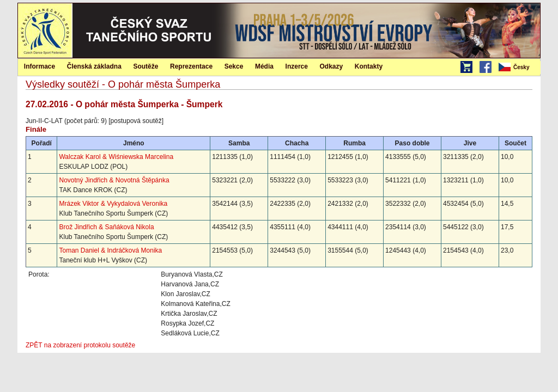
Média (264, 66)
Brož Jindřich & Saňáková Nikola (106, 227)
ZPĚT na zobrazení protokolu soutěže (80, 345)
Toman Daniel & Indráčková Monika (110, 250)
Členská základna (94, 66)
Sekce (234, 66)
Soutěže (145, 66)
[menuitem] (519, 68)
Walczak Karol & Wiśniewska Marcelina (116, 157)
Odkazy (332, 66)
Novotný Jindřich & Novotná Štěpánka (114, 180)
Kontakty (369, 66)
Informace (40, 66)
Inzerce (297, 66)
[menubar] (519, 68)
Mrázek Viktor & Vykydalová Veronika (113, 204)
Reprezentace (191, 66)
